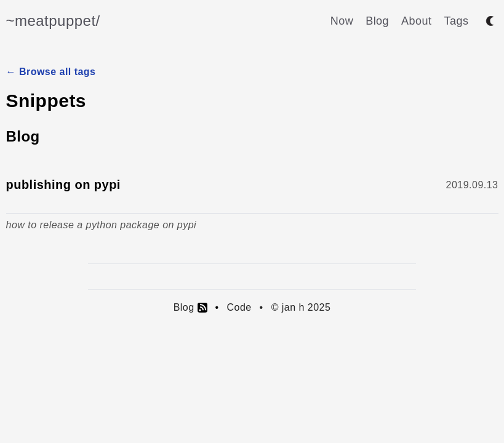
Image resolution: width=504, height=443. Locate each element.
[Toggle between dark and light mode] (490, 21)
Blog (377, 21)
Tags (457, 21)
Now (342, 21)
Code (239, 307)
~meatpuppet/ (53, 21)
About (416, 21)
